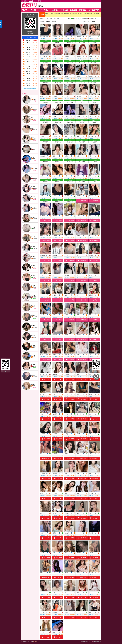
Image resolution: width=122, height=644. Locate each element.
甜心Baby (35, 169)
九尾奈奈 (35, 188)
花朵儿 (34, 347)
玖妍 (34, 159)
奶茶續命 (35, 219)
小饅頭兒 (35, 248)
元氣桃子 (35, 130)
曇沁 (34, 307)
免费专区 (33, 10)
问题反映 (83, 10)
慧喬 (34, 277)
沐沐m (34, 258)
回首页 (25, 10)
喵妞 (34, 357)
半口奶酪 (35, 327)
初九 (34, 386)
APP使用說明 (30, 32)
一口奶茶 (35, 317)
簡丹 (34, 229)
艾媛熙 (34, 119)
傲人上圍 (35, 178)
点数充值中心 (44, 10)
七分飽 (34, 139)
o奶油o (34, 366)
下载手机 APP (30, 15)
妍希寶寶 (35, 377)
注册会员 (64, 10)
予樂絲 (34, 100)
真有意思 (35, 209)
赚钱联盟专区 (94, 10)
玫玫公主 (35, 109)
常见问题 (74, 10)
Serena (35, 198)
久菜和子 (35, 238)
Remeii (34, 267)
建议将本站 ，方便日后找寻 (31, 1)
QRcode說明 (30, 33)
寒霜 (34, 150)
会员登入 (55, 10)
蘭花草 (34, 287)
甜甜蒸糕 (35, 297)
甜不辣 (34, 337)
